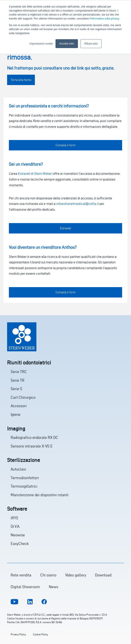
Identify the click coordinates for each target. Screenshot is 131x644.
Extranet (65, 228)
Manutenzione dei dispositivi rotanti (40, 495)
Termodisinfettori (25, 478)
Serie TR (18, 380)
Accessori (19, 406)
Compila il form (66, 145)
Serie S (16, 389)
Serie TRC (19, 372)
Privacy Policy (18, 634)
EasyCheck (20, 544)
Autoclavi (18, 469)
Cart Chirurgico (23, 397)
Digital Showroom (25, 587)
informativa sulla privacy (105, 19)
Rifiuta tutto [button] (91, 44)
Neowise (18, 535)
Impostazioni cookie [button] (41, 44)
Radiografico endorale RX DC (34, 437)
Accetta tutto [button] (67, 44)
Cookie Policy (41, 634)
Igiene (16, 414)
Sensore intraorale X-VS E (32, 446)
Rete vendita (21, 575)
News (54, 587)
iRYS (14, 518)
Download (103, 575)
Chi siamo (48, 575)
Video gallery (76, 575)
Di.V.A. (15, 526)
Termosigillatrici (24, 486)
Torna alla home (21, 80)
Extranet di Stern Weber (35, 174)
